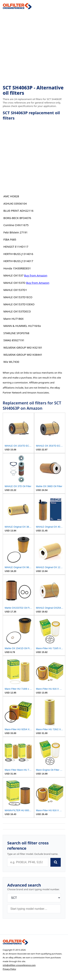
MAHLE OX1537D (14, 283)
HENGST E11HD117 (16, 247)
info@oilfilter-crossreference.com (19, 965)
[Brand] (34, 898)
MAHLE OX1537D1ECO (18, 297)
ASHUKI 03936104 (15, 203)
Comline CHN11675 (16, 225)
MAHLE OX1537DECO (17, 311)
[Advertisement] (34, 47)
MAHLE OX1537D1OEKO (19, 304)
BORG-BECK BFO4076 (17, 218)
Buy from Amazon (36, 275)
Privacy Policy (9, 969)
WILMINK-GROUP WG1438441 (23, 355)
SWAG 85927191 (14, 340)
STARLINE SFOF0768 (16, 333)
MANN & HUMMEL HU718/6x (22, 326)
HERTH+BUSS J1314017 (18, 261)
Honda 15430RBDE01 (17, 268)
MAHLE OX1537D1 (15, 290)
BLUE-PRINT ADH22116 (18, 211)
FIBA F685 (10, 239)
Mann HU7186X (14, 319)
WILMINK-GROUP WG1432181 (23, 347)
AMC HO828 (11, 196)
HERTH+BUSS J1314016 (18, 254)
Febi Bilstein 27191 (16, 232)
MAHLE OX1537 (13, 275)
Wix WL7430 (11, 362)
